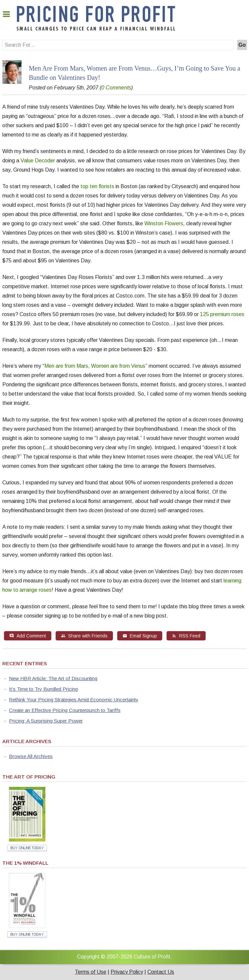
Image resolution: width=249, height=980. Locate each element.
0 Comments (116, 88)
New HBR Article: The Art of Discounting (53, 678)
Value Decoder (38, 161)
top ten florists (97, 186)
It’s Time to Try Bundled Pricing (43, 689)
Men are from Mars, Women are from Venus (95, 366)
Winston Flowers (164, 223)
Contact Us (161, 972)
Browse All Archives (31, 756)
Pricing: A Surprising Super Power (46, 721)
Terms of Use (91, 972)
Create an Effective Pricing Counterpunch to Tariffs (65, 710)
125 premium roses (222, 314)
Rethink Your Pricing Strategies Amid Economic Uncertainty (74, 700)
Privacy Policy (127, 972)
